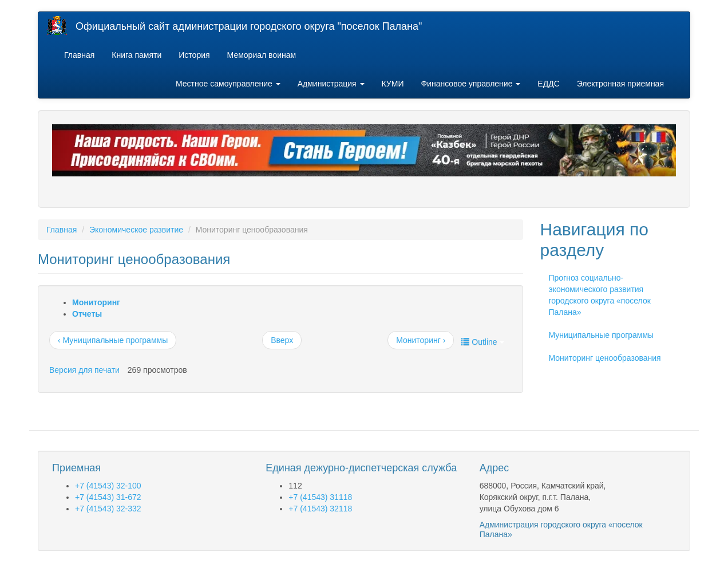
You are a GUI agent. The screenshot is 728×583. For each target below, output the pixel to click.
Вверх (282, 340)
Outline (482, 342)
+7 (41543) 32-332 (108, 509)
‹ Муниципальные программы (113, 340)
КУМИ (393, 84)
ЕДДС (548, 84)
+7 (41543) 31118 (320, 497)
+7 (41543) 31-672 (108, 497)
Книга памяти (136, 55)
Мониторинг (96, 302)
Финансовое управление (470, 84)
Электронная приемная (620, 84)
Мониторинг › (421, 340)
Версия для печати (84, 370)
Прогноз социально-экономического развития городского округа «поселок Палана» (600, 295)
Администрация (331, 84)
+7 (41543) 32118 (320, 509)
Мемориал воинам (262, 55)
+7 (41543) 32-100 (108, 486)
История (194, 55)
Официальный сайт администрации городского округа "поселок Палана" (249, 26)
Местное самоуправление (228, 84)
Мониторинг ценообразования (605, 358)
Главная (79, 55)
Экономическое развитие (136, 230)
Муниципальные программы (602, 335)
